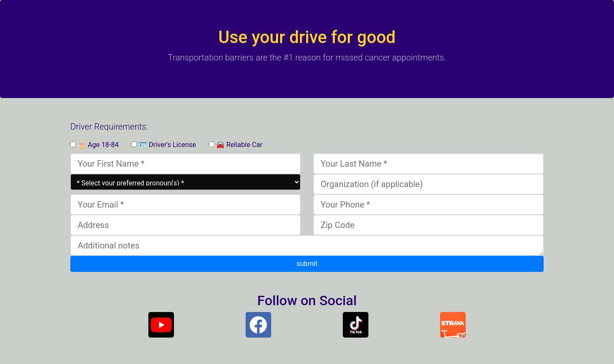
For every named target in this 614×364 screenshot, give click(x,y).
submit (307, 264)
